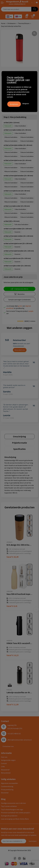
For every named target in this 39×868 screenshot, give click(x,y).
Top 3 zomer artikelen (9, 806)
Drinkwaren (12, 23)
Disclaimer (5, 793)
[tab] (19, 436)
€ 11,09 (12, 704)
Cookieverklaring (7, 786)
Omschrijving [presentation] (19, 436)
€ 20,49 (12, 557)
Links (3, 766)
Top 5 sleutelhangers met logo (12, 809)
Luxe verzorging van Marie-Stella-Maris (15, 819)
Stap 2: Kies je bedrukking (15, 117)
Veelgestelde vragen (8, 760)
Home (3, 23)
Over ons (4, 757)
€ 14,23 (12, 655)
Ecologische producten (9, 816)
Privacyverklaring (7, 790)
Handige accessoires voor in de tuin (13, 803)
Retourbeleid (6, 773)
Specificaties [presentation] (19, 449)
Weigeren (26, 104)
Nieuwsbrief (5, 770)
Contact (4, 763)
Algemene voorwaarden (9, 783)
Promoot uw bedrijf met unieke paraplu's (16, 813)
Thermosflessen (24, 23)
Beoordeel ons (20, 350)
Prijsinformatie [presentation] (19, 443)
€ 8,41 (12, 606)
